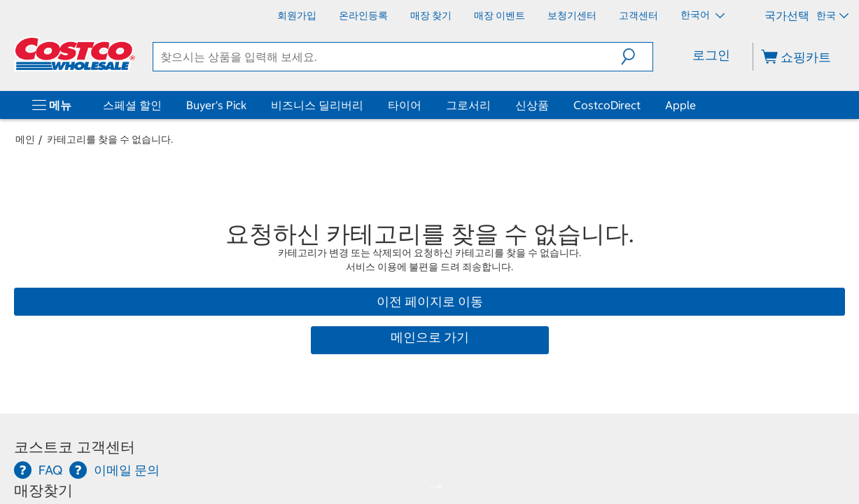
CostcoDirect (607, 105)
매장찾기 (43, 490)
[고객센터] (638, 15)
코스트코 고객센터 (75, 447)
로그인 (711, 55)
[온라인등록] (363, 15)
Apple (680, 105)
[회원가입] (297, 15)
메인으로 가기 (430, 337)
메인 (25, 139)
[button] (637, 57)
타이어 (405, 105)
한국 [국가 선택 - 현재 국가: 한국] (832, 15)
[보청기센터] (572, 15)
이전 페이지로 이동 (430, 301)
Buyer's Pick (216, 105)
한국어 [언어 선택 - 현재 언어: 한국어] (703, 15)
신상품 (532, 105)
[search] (387, 57)
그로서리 (468, 105)
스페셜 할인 (132, 105)
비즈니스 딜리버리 (317, 105)
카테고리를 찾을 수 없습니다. (110, 139)
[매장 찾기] (431, 15)
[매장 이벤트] (500, 15)
